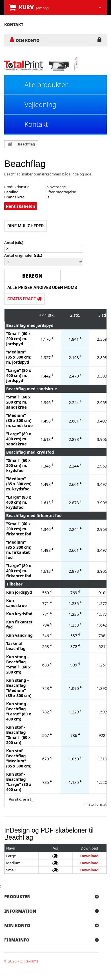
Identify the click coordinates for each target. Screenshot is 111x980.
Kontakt (36, 124)
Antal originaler (19, 255)
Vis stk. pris (19, 799)
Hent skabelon (20, 206)
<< (41, 315)
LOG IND (99, 41)
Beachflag (26, 144)
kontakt (14, 24)
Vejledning (41, 104)
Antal (9, 243)
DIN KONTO (28, 40)
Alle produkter (46, 84)
